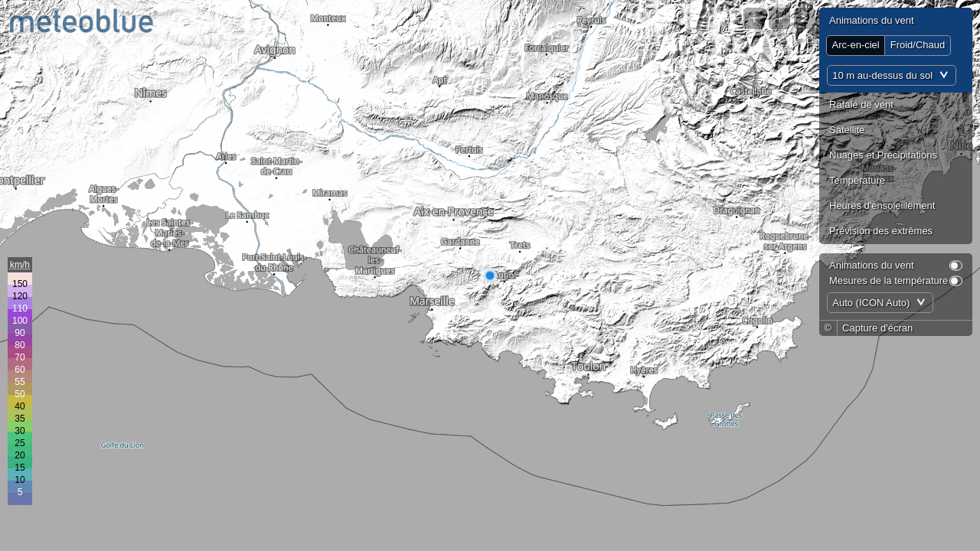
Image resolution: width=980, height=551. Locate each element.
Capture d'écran (877, 328)
